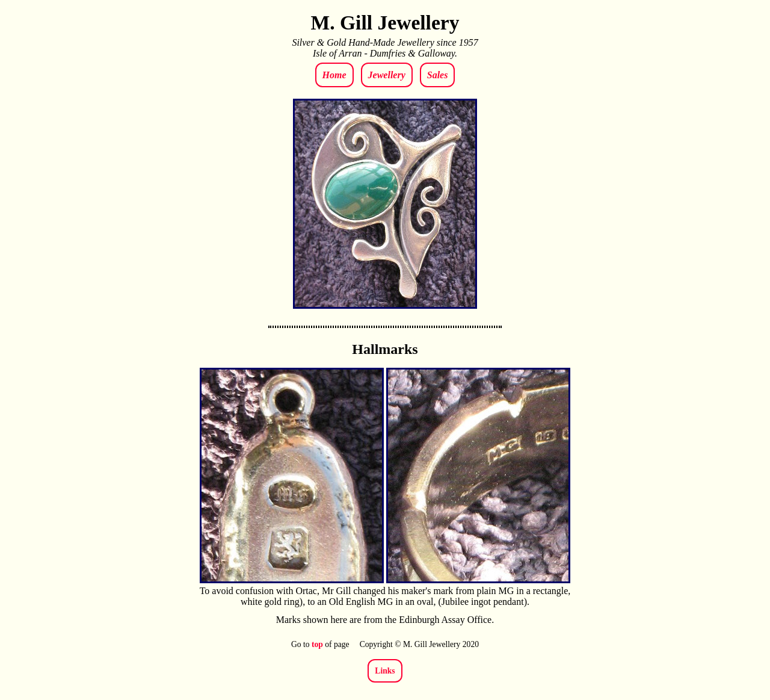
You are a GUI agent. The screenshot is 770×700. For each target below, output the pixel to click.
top (317, 644)
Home (334, 75)
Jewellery (387, 75)
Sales (438, 75)
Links (385, 671)
